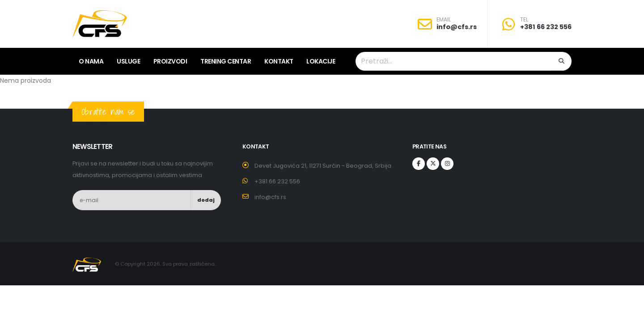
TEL (524, 20)
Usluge (128, 61)
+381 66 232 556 (546, 27)
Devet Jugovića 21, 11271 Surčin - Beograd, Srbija (323, 166)
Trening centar (226, 61)
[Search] (562, 61)
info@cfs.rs (457, 27)
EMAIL (444, 20)
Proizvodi (170, 61)
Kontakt (279, 61)
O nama (91, 61)
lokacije (321, 61)
